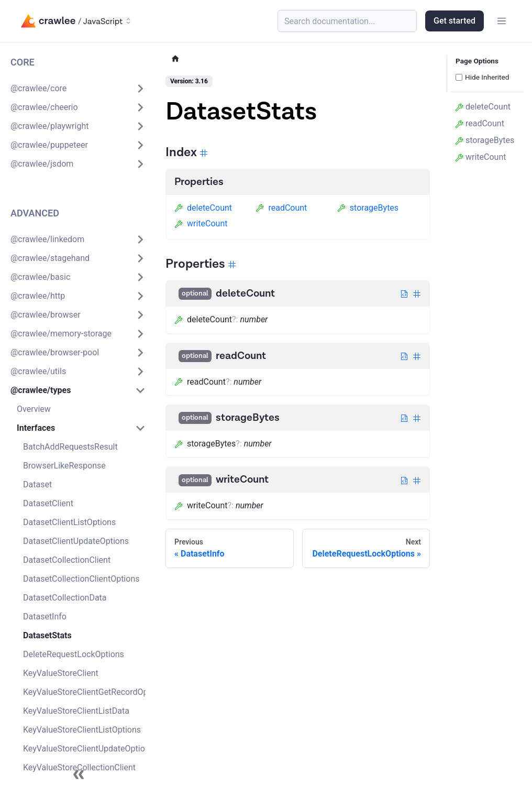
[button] (78, 89)
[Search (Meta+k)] (347, 21)
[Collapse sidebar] (79, 775)
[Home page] (175, 59)
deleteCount (203, 208)
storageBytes (368, 208)
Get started (455, 21)
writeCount (201, 223)
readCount (281, 208)
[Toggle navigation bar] (502, 21)
